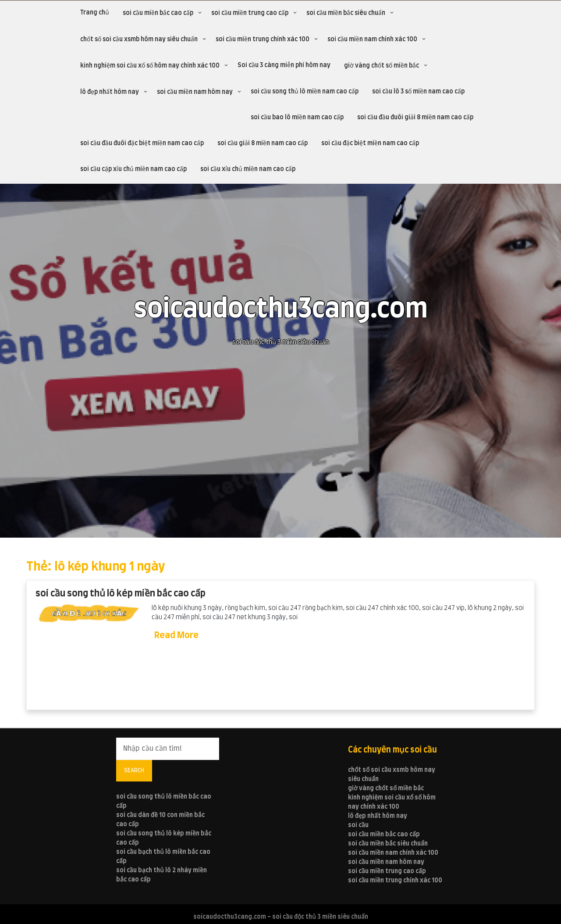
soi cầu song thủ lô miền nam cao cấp (305, 92)
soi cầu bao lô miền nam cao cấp (297, 118)
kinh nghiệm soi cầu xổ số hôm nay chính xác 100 (150, 66)
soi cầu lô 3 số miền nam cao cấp (418, 92)
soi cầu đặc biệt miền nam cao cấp (370, 143)
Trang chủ (95, 13)
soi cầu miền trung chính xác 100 (263, 39)
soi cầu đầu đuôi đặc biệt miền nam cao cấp (142, 143)
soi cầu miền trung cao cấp (250, 13)
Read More (176, 635)
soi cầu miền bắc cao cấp (158, 13)
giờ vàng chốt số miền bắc (382, 66)
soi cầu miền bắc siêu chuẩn (346, 13)
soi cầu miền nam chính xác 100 (372, 39)
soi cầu (358, 825)
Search (134, 771)
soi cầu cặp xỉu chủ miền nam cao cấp (133, 169)
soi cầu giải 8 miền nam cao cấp (263, 143)
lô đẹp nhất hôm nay (110, 92)
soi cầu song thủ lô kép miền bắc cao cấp (121, 594)
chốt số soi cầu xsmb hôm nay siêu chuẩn (139, 39)
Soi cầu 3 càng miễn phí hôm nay (284, 65)
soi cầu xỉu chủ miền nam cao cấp (248, 169)
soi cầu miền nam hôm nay (195, 92)
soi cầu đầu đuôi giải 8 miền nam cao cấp (415, 118)
